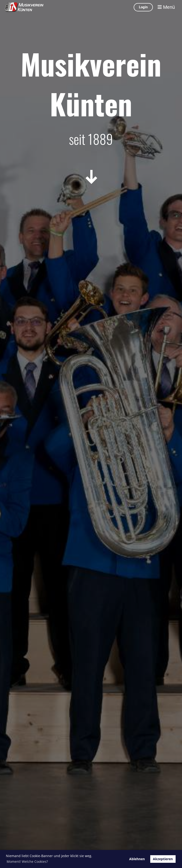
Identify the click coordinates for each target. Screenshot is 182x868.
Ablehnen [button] (137, 859)
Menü (166, 7)
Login (143, 7)
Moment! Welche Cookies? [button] (27, 861)
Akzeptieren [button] (163, 859)
